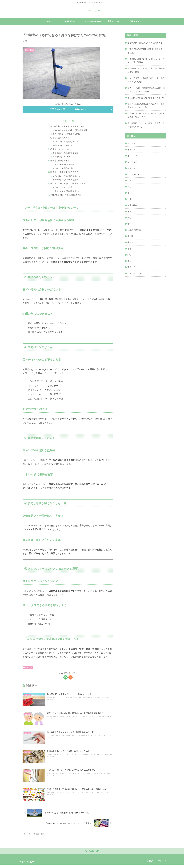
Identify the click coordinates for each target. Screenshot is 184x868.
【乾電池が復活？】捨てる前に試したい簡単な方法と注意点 (146, 60)
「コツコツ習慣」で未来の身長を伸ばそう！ (69, 197)
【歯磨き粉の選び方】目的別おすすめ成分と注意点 (146, 51)
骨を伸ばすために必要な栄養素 (65, 154)
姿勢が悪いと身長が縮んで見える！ (67, 177)
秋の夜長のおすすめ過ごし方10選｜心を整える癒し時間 (146, 70)
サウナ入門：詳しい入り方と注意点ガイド (146, 43)
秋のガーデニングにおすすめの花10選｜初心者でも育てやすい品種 (146, 90)
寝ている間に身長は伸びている (65, 142)
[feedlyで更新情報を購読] (66, 680)
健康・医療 (28, 670)
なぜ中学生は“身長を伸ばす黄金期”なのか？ (68, 127)
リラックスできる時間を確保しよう (67, 193)
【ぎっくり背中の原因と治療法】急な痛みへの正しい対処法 (146, 80)
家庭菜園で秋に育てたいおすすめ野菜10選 (146, 98)
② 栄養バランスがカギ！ (60, 150)
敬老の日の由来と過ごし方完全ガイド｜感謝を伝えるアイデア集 (146, 106)
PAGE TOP (92, 854)
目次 (64, 121)
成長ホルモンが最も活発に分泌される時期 (70, 130)
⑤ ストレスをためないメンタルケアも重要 (68, 185)
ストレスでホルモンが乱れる (64, 189)
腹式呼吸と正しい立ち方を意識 (65, 181)
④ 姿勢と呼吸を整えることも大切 (64, 174)
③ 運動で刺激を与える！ (60, 162)
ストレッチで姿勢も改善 (62, 170)
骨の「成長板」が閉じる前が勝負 (66, 134)
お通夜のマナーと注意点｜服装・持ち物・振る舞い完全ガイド (146, 115)
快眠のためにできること (62, 146)
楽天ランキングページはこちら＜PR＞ (68, 109)
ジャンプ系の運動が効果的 (63, 166)
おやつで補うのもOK (61, 158)
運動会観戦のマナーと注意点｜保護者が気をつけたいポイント (146, 125)
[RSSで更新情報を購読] (70, 680)
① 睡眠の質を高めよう (59, 138)
